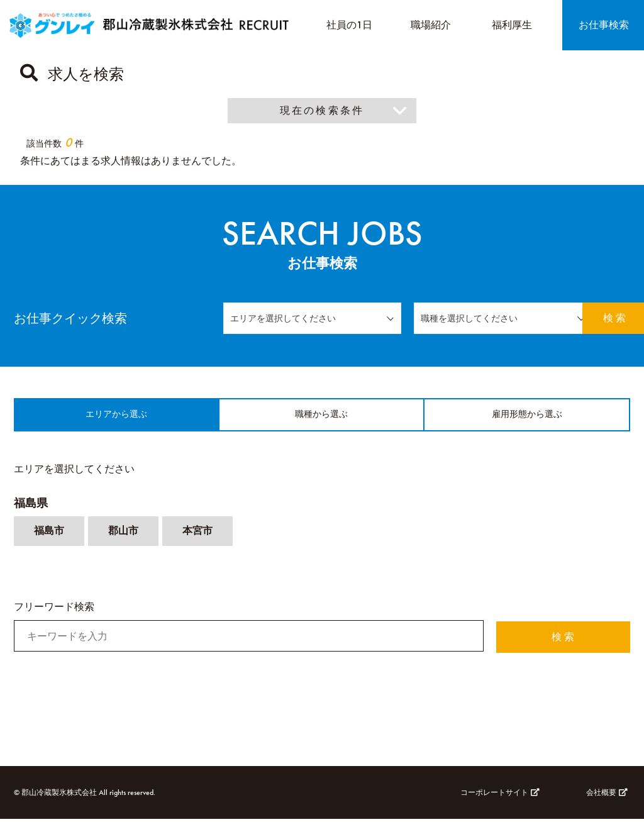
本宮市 (197, 535)
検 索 (596, 318)
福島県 (31, 507)
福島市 (49, 535)
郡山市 (123, 535)
